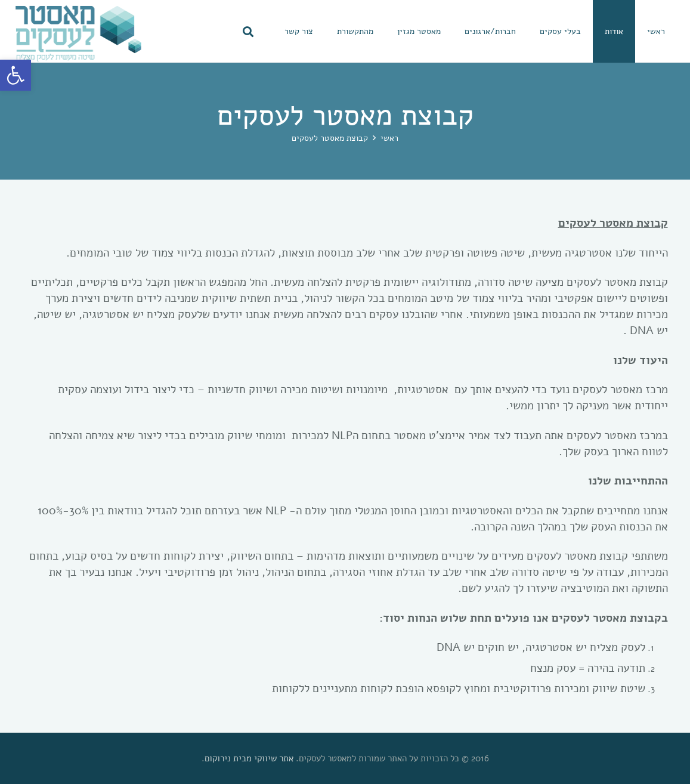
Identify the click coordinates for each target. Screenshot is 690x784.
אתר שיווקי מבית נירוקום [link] (249, 758)
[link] (16, 75)
